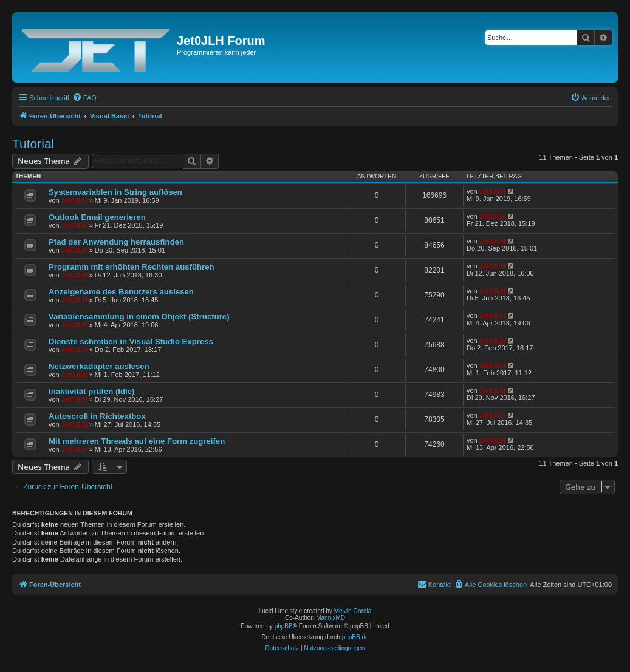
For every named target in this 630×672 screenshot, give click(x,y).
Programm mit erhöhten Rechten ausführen (132, 267)
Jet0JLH (74, 200)
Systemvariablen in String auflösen (115, 192)
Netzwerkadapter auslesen (99, 366)
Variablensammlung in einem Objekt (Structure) (139, 317)
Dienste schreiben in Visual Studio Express (131, 341)
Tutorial (33, 144)
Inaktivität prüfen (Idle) (91, 391)
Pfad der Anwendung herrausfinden (116, 242)
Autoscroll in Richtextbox (97, 416)
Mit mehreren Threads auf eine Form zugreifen (137, 441)
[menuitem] (84, 98)
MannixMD (330, 618)
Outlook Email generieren (97, 217)
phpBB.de (355, 637)
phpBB (284, 626)
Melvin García (353, 611)
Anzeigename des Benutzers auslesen (121, 292)
